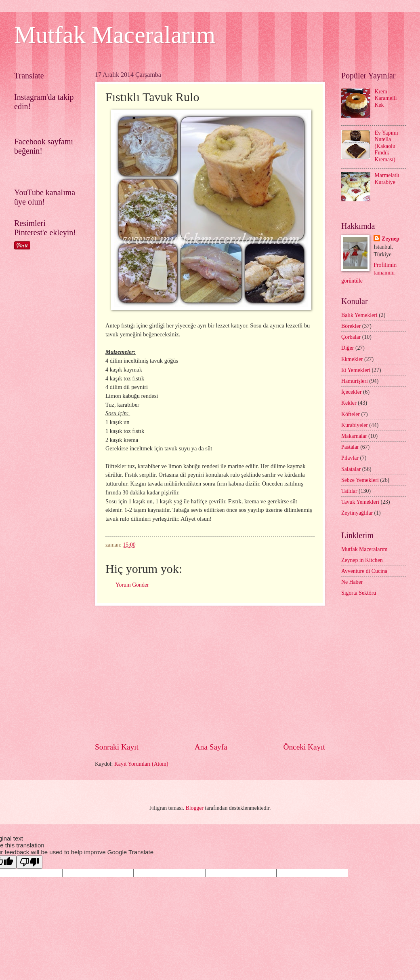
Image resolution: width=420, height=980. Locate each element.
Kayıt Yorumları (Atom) (141, 764)
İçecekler (352, 392)
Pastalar (350, 447)
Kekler (349, 403)
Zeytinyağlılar (357, 513)
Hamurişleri (355, 381)
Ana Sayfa (211, 747)
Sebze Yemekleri (360, 480)
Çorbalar (351, 337)
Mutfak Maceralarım (115, 35)
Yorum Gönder (132, 585)
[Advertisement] (210, 674)
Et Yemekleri (356, 370)
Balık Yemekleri (359, 315)
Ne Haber (352, 582)
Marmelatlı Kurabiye (387, 179)
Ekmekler (352, 359)
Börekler (351, 326)
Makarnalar (354, 436)
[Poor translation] (29, 862)
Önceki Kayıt (304, 747)
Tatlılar (349, 491)
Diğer (348, 348)
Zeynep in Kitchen (362, 560)
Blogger (194, 808)
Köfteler (351, 414)
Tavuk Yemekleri (360, 502)
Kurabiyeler (355, 425)
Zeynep (391, 239)
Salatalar (351, 469)
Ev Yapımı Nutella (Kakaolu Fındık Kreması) (386, 146)
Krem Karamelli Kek (386, 98)
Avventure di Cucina (364, 571)
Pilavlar (350, 458)
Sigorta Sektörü (359, 593)
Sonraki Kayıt (117, 747)
